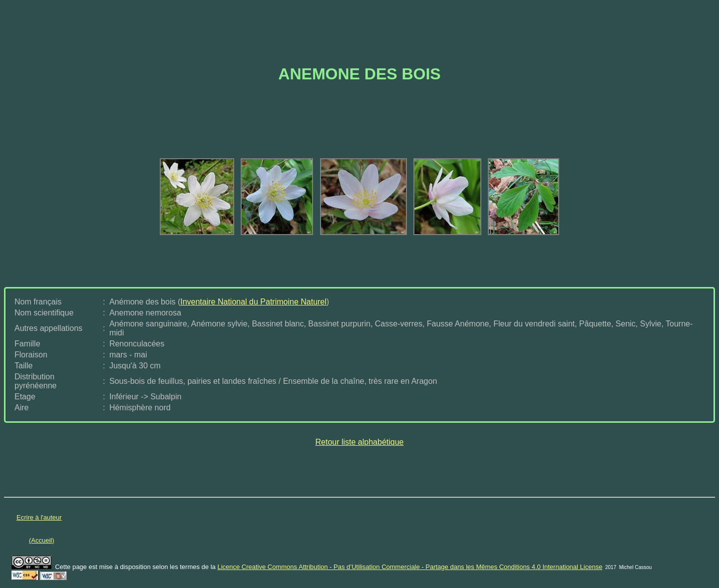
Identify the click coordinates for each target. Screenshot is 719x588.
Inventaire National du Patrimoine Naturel (253, 302)
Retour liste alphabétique (359, 442)
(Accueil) (42, 540)
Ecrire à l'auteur (39, 517)
